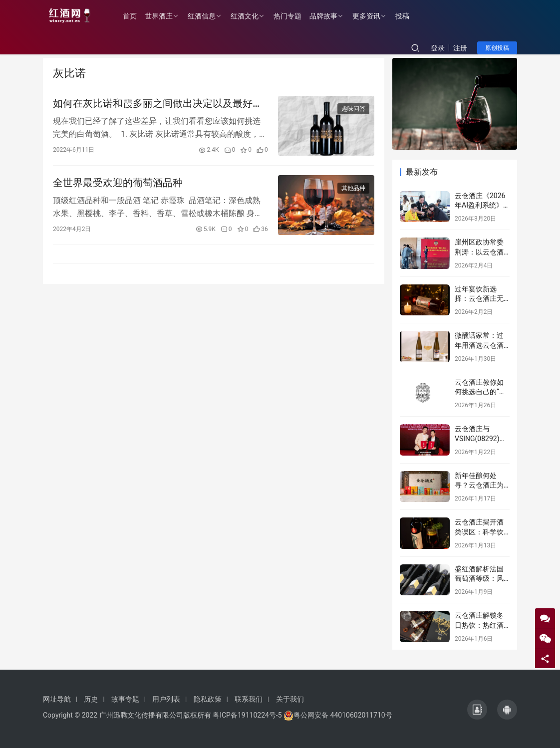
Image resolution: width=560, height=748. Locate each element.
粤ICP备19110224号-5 (247, 715)
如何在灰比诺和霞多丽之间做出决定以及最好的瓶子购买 (158, 104)
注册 (460, 48)
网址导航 (57, 699)
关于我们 (290, 699)
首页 (135, 16)
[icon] (477, 710)
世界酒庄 (164, 16)
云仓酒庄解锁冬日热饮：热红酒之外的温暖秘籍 (479, 625)
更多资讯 (371, 16)
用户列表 (166, 699)
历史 (91, 699)
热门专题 (292, 16)
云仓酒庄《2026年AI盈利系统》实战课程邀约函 (480, 205)
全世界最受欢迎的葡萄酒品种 (118, 185)
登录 (438, 48)
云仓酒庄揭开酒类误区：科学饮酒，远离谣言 (479, 532)
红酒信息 (207, 16)
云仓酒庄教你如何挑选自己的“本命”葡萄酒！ (480, 392)
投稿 (407, 16)
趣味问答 (353, 109)
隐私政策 (208, 699)
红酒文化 (250, 16)
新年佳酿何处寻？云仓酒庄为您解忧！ (479, 485)
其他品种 (353, 190)
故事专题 (125, 699)
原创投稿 (497, 48)
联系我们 (249, 699)
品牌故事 (328, 16)
